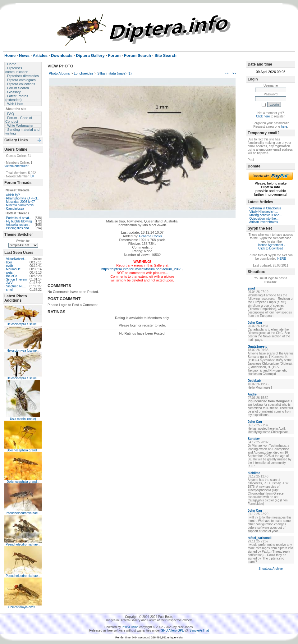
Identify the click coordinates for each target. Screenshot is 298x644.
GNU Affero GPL (172, 630)
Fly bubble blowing (19, 221)
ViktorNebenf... (16, 259)
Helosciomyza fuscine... (23, 324)
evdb (10, 266)
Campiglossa (15, 209)
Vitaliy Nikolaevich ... (264, 212)
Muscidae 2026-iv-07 (21, 202)
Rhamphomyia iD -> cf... (23, 198)
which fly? (13, 195)
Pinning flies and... (19, 228)
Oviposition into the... (264, 219)
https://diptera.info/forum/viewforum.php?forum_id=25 (142, 269)
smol (9, 290)
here (284, 127)
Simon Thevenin (17, 279)
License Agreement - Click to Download (271, 247)
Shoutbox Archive (271, 569)
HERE (282, 259)
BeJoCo (12, 276)
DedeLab (254, 381)
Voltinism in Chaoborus (265, 208)
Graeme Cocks (151, 236)
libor (9, 262)
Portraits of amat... (19, 218)
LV (32, 176)
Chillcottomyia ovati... (23, 607)
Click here (263, 116)
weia (9, 273)
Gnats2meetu (257, 347)
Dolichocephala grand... (23, 450)
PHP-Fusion (130, 627)
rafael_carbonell (260, 538)
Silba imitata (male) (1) (115, 73)
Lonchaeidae (83, 73)
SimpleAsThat (199, 630)
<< (227, 73)
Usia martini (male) (23, 419)
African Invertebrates (264, 222)
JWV (9, 283)
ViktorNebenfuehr (16, 166)
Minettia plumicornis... (21, 205)
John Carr (255, 323)
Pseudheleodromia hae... (23, 513)
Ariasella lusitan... (18, 225)
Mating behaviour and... (266, 215)
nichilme (254, 473)
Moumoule (14, 269)
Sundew (254, 439)
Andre (252, 394)
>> (234, 73)
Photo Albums (59, 73)
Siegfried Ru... (16, 286)
